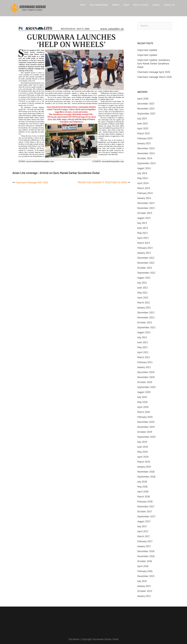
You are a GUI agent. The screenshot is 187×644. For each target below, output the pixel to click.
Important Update (147, 50)
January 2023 (144, 253)
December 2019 (146, 422)
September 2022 (146, 273)
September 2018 (146, 477)
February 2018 (145, 502)
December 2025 (146, 104)
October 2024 (145, 158)
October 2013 (145, 591)
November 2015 (146, 576)
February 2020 (145, 417)
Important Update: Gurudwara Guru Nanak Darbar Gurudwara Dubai (153, 63)
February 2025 (145, 138)
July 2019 (142, 442)
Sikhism (116, 5)
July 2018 (142, 482)
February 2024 (145, 193)
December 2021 (146, 312)
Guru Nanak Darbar (99, 5)
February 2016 (145, 571)
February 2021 (145, 362)
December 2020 (146, 372)
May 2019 (142, 452)
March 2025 (144, 133)
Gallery (156, 5)
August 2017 (144, 521)
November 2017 (146, 506)
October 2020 (145, 382)
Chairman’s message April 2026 (154, 72)
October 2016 (145, 561)
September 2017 (146, 516)
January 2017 (144, 546)
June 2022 (143, 288)
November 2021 (146, 317)
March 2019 (144, 462)
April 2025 (143, 128)
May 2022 (142, 293)
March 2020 (144, 412)
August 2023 (144, 218)
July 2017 (142, 526)
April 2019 (143, 457)
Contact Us (169, 5)
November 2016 (146, 556)
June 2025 (143, 123)
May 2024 (142, 178)
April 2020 (143, 407)
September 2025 (146, 114)
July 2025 (142, 119)
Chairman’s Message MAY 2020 (32, 182)
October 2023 (145, 213)
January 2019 (144, 467)
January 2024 (144, 198)
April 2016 (143, 566)
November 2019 (146, 427)
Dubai (126, 5)
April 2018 (143, 492)
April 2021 (143, 352)
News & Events (141, 5)
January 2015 (144, 586)
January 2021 (144, 367)
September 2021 (146, 327)
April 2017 (143, 531)
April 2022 (143, 298)
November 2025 (146, 109)
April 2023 (143, 238)
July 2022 (142, 283)
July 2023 (142, 223)
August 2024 (144, 168)
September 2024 (146, 163)
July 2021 (142, 337)
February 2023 (145, 248)
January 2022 (144, 308)
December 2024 (146, 148)
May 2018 (142, 487)
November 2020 (146, 377)
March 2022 (144, 303)
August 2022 (144, 278)
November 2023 (146, 208)
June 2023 (143, 228)
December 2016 (146, 551)
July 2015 (142, 581)
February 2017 (145, 541)
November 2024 (146, 153)
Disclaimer (74, 639)
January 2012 (144, 596)
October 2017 (145, 511)
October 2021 (145, 322)
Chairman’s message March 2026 (154, 77)
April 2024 (143, 183)
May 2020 (142, 402)
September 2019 (146, 437)
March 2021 (144, 357)
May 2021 (142, 347)
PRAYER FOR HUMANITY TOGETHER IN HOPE (102, 182)
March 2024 (144, 188)
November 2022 (146, 263)
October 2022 (145, 268)
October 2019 (145, 432)
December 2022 (146, 258)
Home (83, 5)
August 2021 (144, 332)
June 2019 (143, 447)
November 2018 (146, 472)
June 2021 (143, 342)
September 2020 (146, 387)
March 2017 (144, 536)
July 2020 (142, 397)
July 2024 (142, 173)
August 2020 (144, 392)
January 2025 (144, 143)
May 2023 (142, 233)
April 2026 (143, 99)
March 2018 (144, 497)
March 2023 (144, 243)
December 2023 (146, 203)
